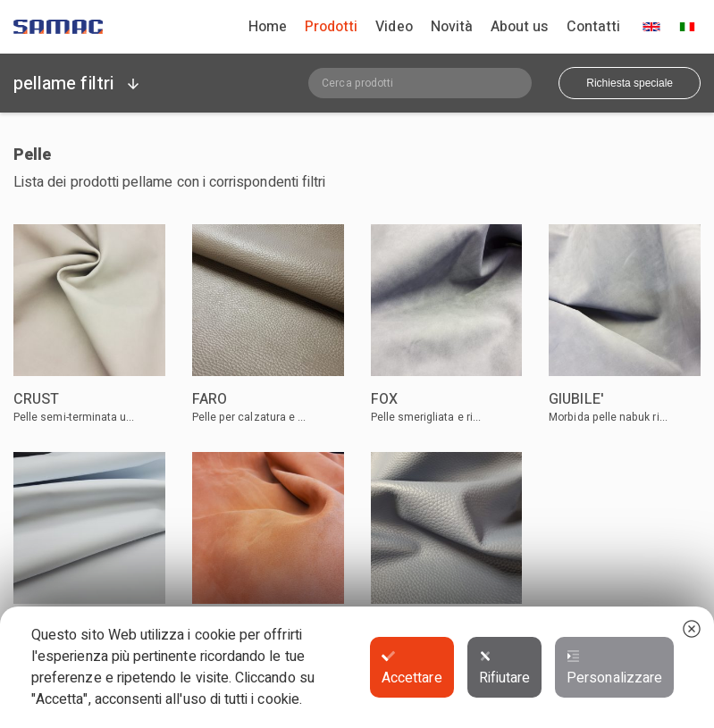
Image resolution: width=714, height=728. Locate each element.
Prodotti (331, 27)
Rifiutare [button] (505, 669)
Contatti (593, 27)
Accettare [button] (412, 669)
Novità (452, 27)
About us (519, 27)
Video (394, 27)
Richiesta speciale (630, 83)
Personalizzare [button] (614, 669)
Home (268, 27)
